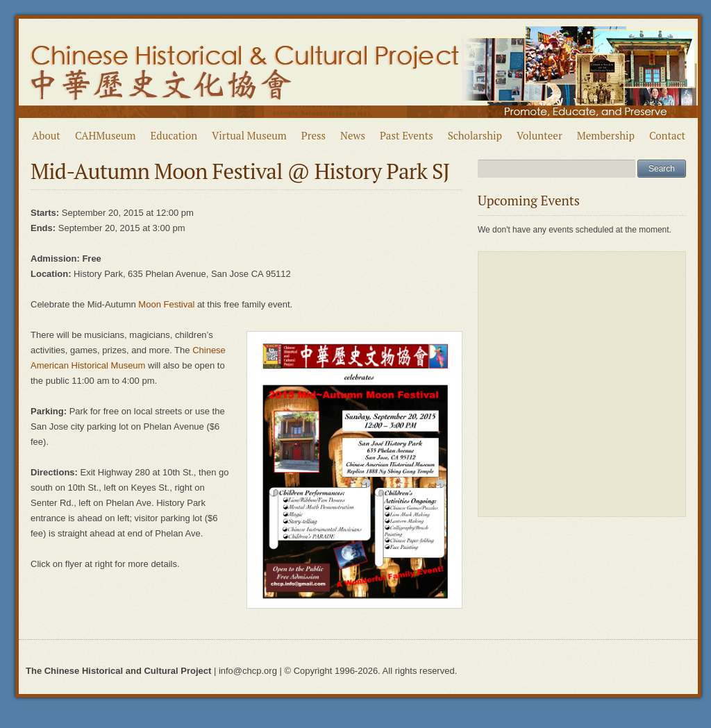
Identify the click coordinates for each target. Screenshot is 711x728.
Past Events (407, 135)
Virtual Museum (249, 135)
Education (174, 135)
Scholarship (475, 135)
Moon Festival (166, 304)
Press (313, 135)
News (353, 135)
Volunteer (539, 135)
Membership (606, 135)
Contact (667, 135)
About (46, 135)
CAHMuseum (106, 135)
